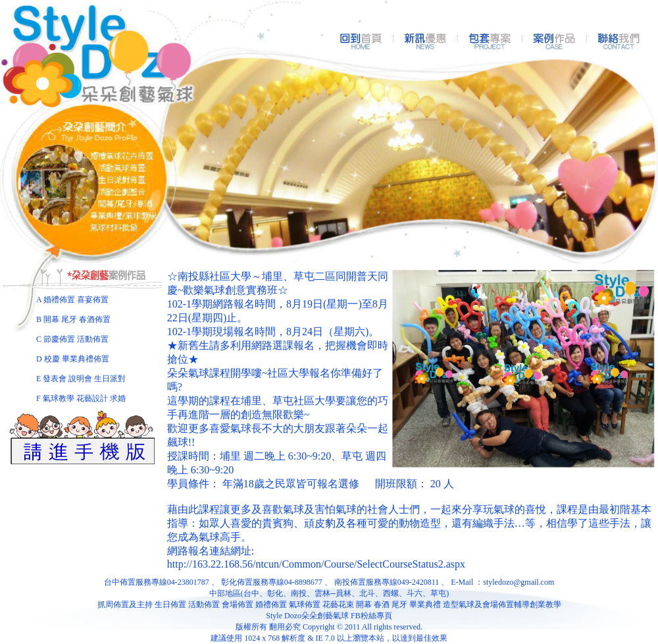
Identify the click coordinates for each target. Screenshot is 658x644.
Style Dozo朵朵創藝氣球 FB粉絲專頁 (329, 616)
